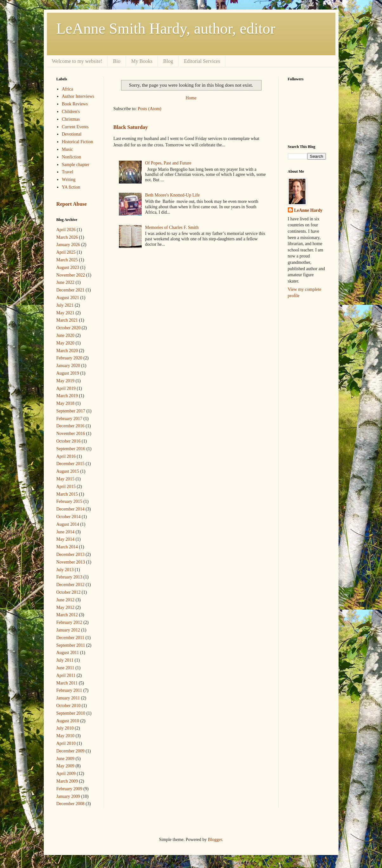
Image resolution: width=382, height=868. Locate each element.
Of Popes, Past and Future (168, 163)
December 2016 (71, 426)
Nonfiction (71, 157)
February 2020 (69, 358)
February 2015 (69, 501)
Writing (69, 180)
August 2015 (68, 471)
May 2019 (65, 381)
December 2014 (71, 509)
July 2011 (65, 660)
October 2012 (69, 592)
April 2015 (66, 487)
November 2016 (71, 434)
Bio (117, 61)
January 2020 (68, 366)
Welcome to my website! (77, 61)
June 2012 (65, 600)
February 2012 (69, 622)
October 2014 (69, 517)
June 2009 (65, 759)
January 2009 (68, 796)
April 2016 (66, 456)
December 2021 (71, 290)
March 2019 (67, 396)
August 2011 (68, 653)
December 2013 (71, 554)
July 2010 (65, 728)
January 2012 (68, 630)
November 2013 (71, 562)
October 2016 (69, 441)
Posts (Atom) (150, 109)
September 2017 (71, 411)
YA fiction (71, 187)
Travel (68, 172)
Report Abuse (72, 204)
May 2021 (65, 313)
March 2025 (67, 260)
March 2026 (67, 237)
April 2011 (66, 675)
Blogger (215, 840)
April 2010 (66, 743)
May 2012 (65, 608)
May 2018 (65, 403)
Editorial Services (202, 61)
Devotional (72, 134)
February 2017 (69, 419)
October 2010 (69, 706)
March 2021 (67, 320)
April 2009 (66, 774)
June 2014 (65, 532)
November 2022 (71, 275)
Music (67, 149)
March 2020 (67, 351)
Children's (71, 112)
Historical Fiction (77, 142)
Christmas (71, 119)
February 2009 (69, 789)
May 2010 (65, 736)
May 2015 (65, 479)
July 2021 (65, 305)
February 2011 (69, 690)
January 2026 (68, 245)
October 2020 (69, 328)
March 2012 (67, 615)
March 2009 (67, 781)
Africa (68, 89)
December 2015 (71, 464)
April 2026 (66, 230)
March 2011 (67, 683)
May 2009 (65, 766)
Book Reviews (75, 104)
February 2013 (69, 577)
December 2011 (71, 638)
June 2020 (65, 335)
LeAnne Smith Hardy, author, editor (166, 28)
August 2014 (68, 524)
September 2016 (71, 449)
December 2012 (71, 585)
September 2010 (71, 713)
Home (191, 98)
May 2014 (65, 539)
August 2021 (68, 298)
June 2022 (65, 282)
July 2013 (65, 570)
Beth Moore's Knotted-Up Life (172, 195)
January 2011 (68, 698)
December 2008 (71, 804)
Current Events (75, 127)
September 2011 (71, 645)
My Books (142, 61)
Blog (168, 61)
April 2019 (66, 388)
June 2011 (65, 668)
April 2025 (66, 252)
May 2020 (65, 343)
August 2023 (68, 267)
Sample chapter (76, 165)
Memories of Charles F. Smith (172, 227)
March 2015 (67, 494)
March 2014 (67, 547)
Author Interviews (78, 96)
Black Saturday (131, 127)
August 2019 (68, 373)
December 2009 (71, 751)
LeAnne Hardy (308, 210)
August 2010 (68, 721)
